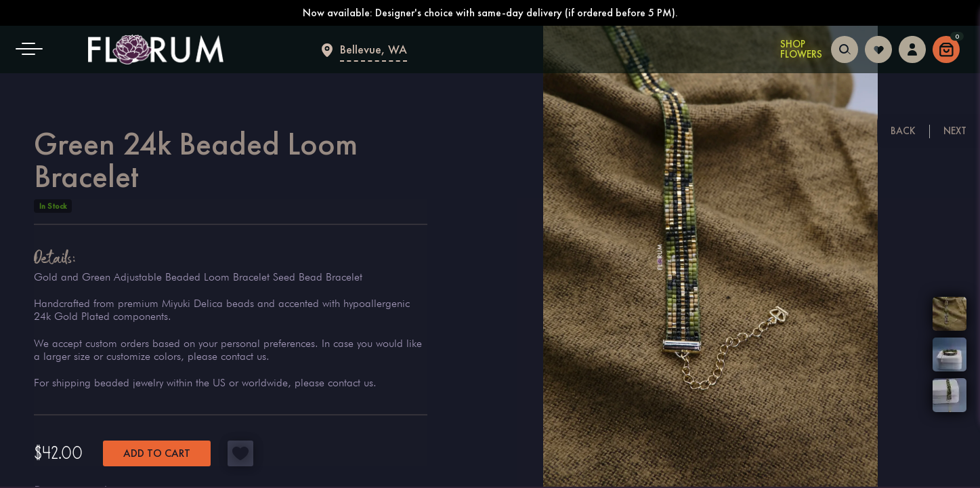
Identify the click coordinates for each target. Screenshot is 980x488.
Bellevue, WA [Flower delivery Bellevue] (374, 49)
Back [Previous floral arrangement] (903, 131)
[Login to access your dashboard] (912, 48)
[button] (34, 49)
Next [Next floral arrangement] (955, 131)
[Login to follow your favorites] (878, 48)
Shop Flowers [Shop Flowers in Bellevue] (801, 49)
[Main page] (156, 49)
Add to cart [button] (157, 453)
